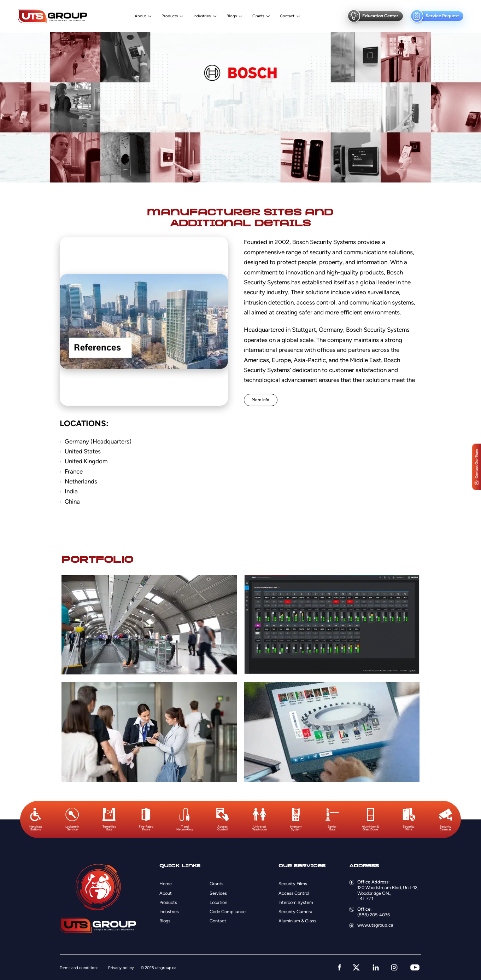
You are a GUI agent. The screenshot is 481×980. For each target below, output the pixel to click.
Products (170, 16)
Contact (287, 16)
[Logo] (53, 16)
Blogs (232, 16)
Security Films (293, 884)
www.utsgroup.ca (375, 925)
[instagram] (394, 967)
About (140, 16)
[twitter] (356, 967)
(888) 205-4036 (374, 915)
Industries (202, 16)
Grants (258, 16)
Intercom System (296, 902)
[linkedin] (376, 967)
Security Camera (295, 912)
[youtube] (415, 967)
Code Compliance (228, 912)
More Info (260, 400)
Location (218, 902)
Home (166, 884)
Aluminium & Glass (297, 921)
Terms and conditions (79, 968)
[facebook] (339, 967)
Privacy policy (121, 968)
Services (218, 893)
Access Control (294, 893)
